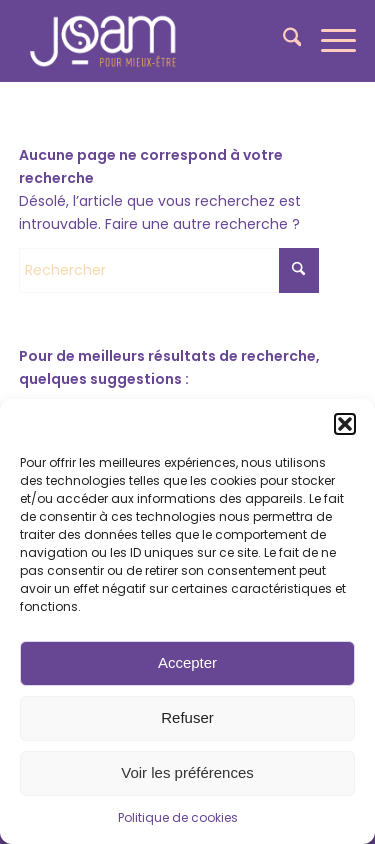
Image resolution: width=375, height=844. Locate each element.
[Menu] (328, 41)
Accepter (187, 662)
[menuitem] (282, 41)
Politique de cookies (178, 817)
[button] (345, 424)
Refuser (187, 717)
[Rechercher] (282, 41)
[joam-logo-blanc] (154, 41)
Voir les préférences (187, 772)
